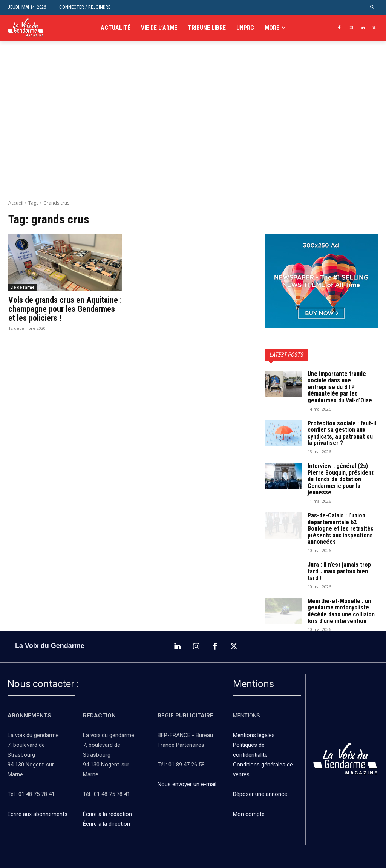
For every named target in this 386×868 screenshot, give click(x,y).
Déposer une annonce (260, 794)
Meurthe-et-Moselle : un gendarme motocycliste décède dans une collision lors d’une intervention (341, 611)
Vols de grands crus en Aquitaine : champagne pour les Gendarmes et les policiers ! (65, 309)
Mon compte (249, 814)
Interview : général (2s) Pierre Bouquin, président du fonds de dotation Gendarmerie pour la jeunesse (341, 479)
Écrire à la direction (106, 824)
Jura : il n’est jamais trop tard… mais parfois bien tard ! (339, 571)
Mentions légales (254, 735)
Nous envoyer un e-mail (187, 784)
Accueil (16, 203)
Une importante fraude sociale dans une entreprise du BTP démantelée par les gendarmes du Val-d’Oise (340, 387)
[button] (373, 7)
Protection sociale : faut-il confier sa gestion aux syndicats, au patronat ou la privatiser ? (342, 433)
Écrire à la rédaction (108, 814)
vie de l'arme (22, 287)
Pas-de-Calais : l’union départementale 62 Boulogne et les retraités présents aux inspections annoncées (341, 529)
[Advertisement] (193, 129)
